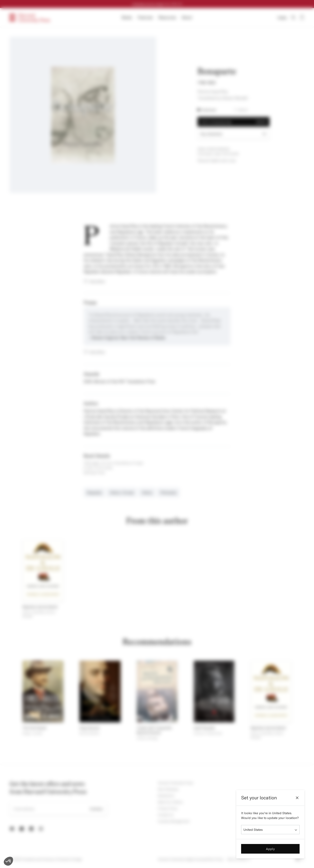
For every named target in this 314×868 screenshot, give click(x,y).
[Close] (297, 798)
